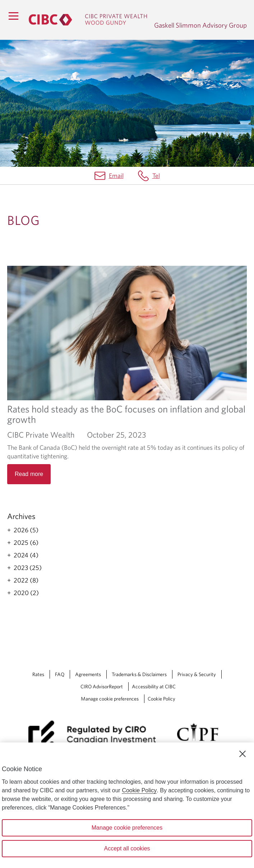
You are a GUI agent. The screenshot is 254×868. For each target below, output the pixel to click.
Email (116, 176)
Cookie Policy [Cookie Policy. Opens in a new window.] (139, 790)
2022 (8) (26, 580)
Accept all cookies (127, 848)
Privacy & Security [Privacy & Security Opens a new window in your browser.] (197, 674)
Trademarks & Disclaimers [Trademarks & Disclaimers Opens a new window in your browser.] (139, 674)
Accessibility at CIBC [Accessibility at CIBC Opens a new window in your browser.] (154, 687)
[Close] (243, 754)
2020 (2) (26, 593)
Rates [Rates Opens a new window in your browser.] (38, 674)
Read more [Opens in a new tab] (29, 474)
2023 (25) (28, 568)
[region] (127, 805)
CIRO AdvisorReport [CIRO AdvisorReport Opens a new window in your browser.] (102, 687)
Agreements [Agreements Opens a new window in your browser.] (88, 674)
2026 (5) (26, 530)
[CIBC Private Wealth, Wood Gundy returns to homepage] (88, 20)
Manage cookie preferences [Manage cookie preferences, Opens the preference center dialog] (127, 828)
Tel (156, 176)
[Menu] (13, 16)
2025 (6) (26, 543)
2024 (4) (26, 555)
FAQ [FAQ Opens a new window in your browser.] (60, 674)
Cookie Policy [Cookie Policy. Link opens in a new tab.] (161, 699)
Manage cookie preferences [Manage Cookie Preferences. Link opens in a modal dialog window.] (110, 699)
